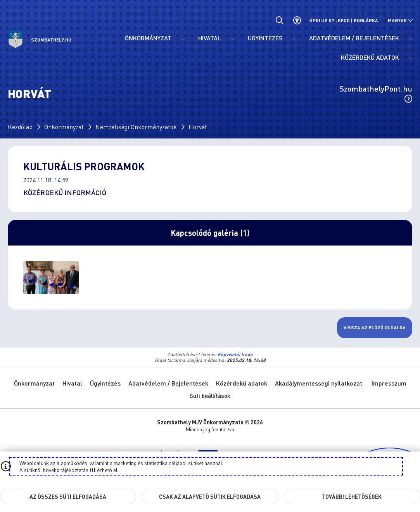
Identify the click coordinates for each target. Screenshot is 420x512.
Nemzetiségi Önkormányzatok (136, 127)
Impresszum (389, 383)
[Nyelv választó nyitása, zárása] (400, 20)
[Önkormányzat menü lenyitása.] (183, 39)
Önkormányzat (64, 127)
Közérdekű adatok (242, 383)
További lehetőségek (352, 496)
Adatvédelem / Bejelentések (168, 383)
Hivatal (72, 383)
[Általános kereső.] (279, 20)
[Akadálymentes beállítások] (297, 20)
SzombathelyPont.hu (376, 93)
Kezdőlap (20, 127)
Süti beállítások (210, 396)
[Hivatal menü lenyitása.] (232, 39)
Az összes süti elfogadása (68, 496)
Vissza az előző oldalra (375, 328)
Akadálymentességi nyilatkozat (319, 383)
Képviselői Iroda (235, 354)
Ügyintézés (105, 383)
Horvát (198, 127)
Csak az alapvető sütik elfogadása (210, 496)
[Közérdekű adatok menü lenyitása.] (410, 58)
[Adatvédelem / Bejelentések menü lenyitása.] (410, 39)
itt (93, 470)
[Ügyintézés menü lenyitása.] (294, 39)
